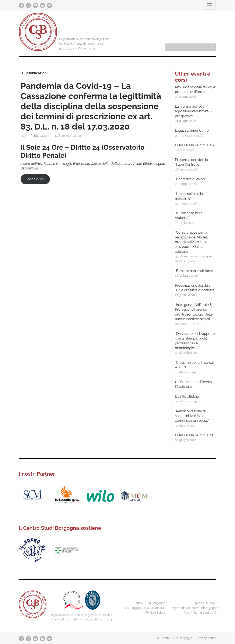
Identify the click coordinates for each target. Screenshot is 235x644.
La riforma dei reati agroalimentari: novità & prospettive (193, 111)
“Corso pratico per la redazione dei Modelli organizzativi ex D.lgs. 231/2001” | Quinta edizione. (192, 242)
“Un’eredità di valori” (190, 179)
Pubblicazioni (34, 73)
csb (23, 136)
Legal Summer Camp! (192, 130)
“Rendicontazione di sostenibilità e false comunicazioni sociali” (192, 416)
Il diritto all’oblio (187, 397)
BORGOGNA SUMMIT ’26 (194, 145)
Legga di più (35, 179)
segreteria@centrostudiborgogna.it (196, 608)
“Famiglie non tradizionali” (195, 271)
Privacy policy (206, 638)
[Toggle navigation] (210, 5)
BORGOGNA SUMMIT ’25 (194, 435)
